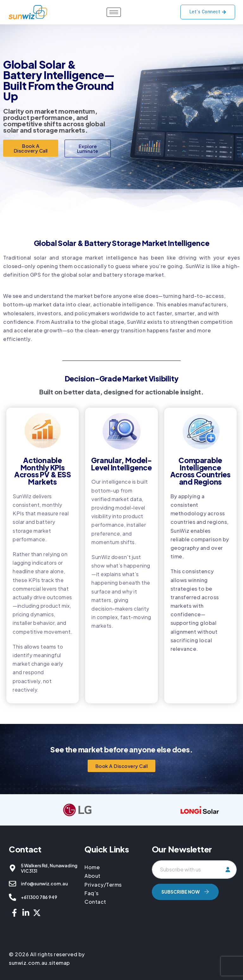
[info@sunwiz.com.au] (12, 884)
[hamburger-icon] (114, 12)
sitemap (59, 963)
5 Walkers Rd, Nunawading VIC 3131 (49, 868)
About (93, 876)
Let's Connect (208, 12)
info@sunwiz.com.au (44, 883)
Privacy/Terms (103, 885)
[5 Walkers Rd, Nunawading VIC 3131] (12, 868)
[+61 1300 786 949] (12, 897)
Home (93, 867)
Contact (95, 902)
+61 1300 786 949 (39, 897)
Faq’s (92, 893)
